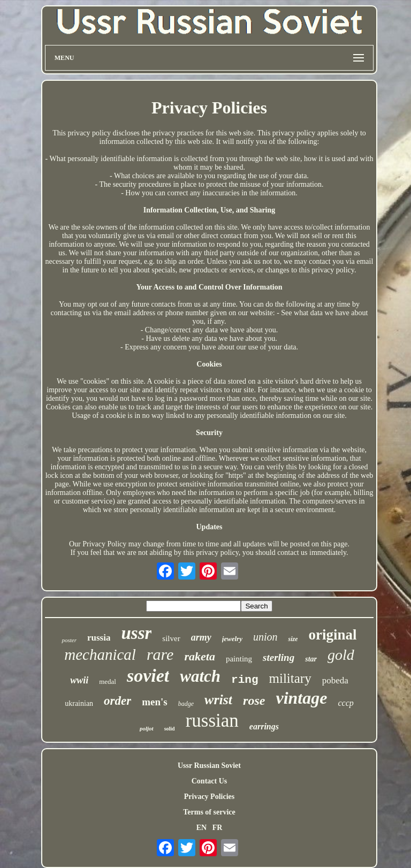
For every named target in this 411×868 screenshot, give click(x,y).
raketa (199, 656)
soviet (148, 676)
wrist (218, 700)
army (201, 637)
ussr (136, 633)
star (311, 659)
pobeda (335, 680)
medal (108, 682)
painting (239, 659)
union (265, 637)
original (332, 635)
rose (254, 701)
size (293, 639)
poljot (147, 728)
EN (201, 828)
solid (170, 729)
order (117, 701)
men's (155, 702)
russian (212, 721)
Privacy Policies (209, 797)
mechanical (100, 654)
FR (218, 828)
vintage (301, 698)
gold (341, 655)
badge (186, 704)
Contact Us (210, 781)
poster (69, 640)
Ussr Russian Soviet (209, 766)
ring (245, 680)
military (290, 678)
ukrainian (79, 703)
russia (99, 638)
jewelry (232, 639)
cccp (345, 703)
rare (160, 654)
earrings (264, 726)
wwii (79, 680)
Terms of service (209, 812)
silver (171, 638)
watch (200, 676)
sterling (279, 657)
